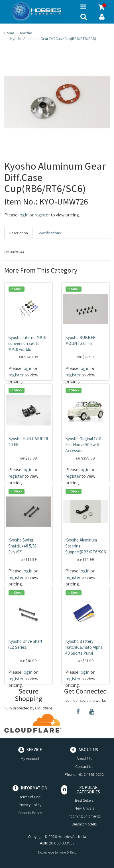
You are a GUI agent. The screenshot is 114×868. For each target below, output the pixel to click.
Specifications (49, 233)
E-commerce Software (52, 852)
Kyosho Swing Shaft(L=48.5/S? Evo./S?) (22, 546)
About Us (84, 759)
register (42, 215)
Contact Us (84, 766)
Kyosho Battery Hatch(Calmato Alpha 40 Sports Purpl (84, 647)
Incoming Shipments (84, 816)
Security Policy (30, 813)
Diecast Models (84, 824)
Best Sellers (84, 800)
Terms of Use (30, 797)
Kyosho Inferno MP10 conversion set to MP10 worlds (27, 343)
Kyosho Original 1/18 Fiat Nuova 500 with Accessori (83, 445)
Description (18, 233)
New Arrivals (84, 808)
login (23, 215)
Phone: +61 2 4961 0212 (84, 774)
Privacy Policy (30, 805)
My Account (30, 759)
